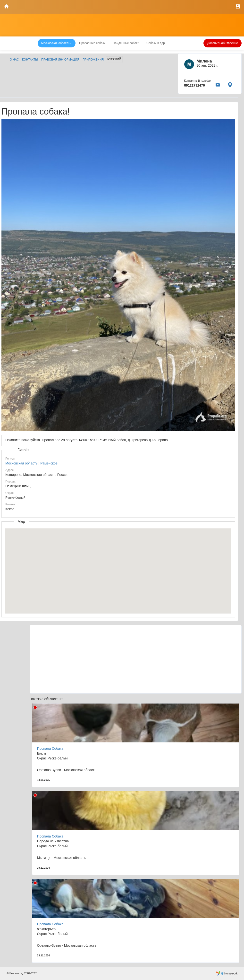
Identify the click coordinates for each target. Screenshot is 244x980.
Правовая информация (60, 60)
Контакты (30, 60)
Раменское (49, 463)
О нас (14, 60)
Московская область (21, 463)
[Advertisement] (136, 659)
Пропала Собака (50, 748)
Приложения (93, 60)
